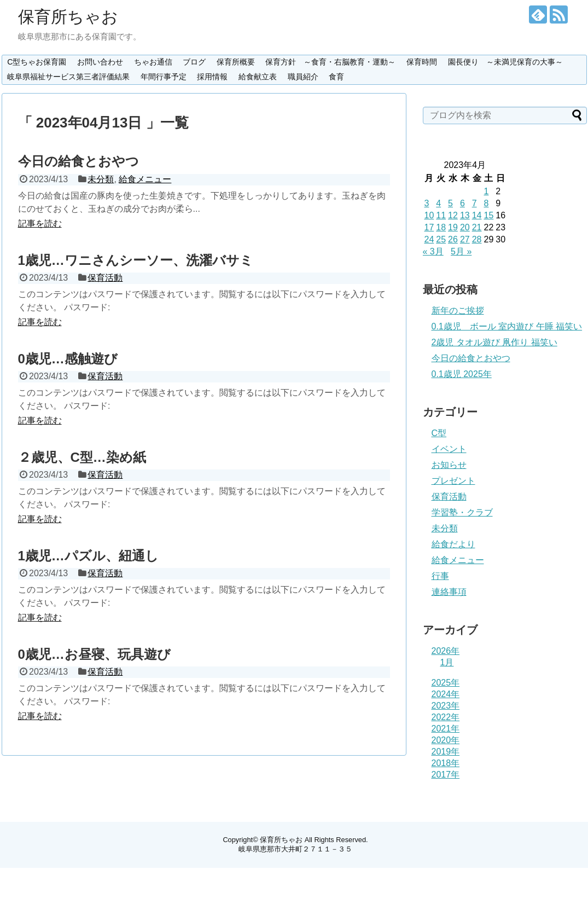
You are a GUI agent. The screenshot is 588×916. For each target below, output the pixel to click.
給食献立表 (258, 77)
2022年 (446, 717)
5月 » (461, 251)
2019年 (446, 752)
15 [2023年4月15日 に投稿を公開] (488, 215)
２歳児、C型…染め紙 (82, 457)
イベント (449, 449)
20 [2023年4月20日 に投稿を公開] (465, 227)
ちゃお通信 (153, 62)
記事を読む (40, 224)
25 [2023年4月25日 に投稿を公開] (441, 239)
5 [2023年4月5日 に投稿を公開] (450, 203)
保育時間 (422, 62)
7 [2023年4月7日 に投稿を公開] (475, 203)
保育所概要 (236, 62)
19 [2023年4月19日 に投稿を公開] (453, 227)
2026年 (446, 651)
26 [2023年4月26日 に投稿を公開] (453, 239)
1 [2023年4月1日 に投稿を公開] (486, 191)
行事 (440, 576)
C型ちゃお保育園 (37, 62)
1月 (447, 662)
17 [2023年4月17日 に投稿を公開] (429, 227)
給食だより (453, 544)
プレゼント (453, 481)
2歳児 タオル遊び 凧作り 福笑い (494, 342)
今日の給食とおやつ (78, 161)
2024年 (446, 694)
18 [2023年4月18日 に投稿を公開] (441, 227)
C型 (439, 433)
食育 (336, 77)
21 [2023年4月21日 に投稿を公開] (477, 227)
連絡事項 (449, 592)
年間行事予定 (164, 77)
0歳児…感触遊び (68, 359)
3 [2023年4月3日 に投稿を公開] (427, 203)
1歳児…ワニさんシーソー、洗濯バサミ (136, 260)
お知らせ (449, 465)
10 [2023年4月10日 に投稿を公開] (429, 215)
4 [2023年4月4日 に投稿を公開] (438, 203)
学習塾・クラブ (462, 512)
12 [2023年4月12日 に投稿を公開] (453, 215)
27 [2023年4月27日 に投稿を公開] (465, 239)
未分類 (101, 179)
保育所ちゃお (68, 17)
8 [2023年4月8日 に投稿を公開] (486, 203)
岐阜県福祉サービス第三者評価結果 (68, 77)
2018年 (446, 763)
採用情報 (212, 77)
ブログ (194, 62)
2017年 (446, 775)
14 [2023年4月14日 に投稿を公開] (477, 215)
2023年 (446, 706)
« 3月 (433, 251)
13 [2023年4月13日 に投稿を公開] (465, 215)
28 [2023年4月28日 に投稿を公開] (477, 239)
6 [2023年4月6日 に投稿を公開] (462, 203)
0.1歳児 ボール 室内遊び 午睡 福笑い (507, 326)
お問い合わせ (100, 62)
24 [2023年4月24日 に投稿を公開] (429, 239)
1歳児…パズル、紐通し (88, 556)
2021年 (446, 729)
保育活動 (105, 278)
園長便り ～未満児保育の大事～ (505, 62)
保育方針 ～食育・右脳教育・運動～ (330, 62)
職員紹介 (303, 77)
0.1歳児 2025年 (462, 374)
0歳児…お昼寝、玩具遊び (94, 654)
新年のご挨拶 (458, 311)
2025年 (446, 683)
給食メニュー (145, 179)
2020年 (446, 740)
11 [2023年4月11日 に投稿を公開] (441, 215)
